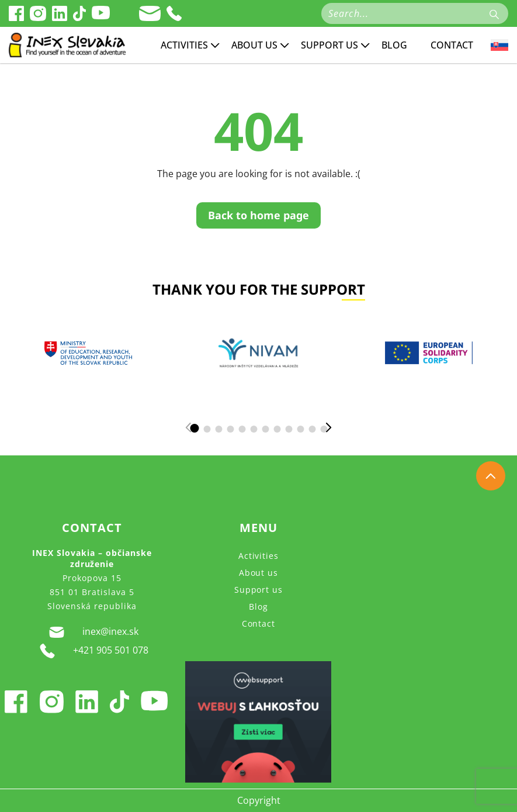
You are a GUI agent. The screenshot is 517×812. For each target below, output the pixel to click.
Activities (184, 45)
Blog (394, 45)
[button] (194, 428)
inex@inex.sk (92, 632)
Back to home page (258, 215)
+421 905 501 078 (92, 651)
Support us (329, 45)
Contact (452, 45)
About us (254, 45)
